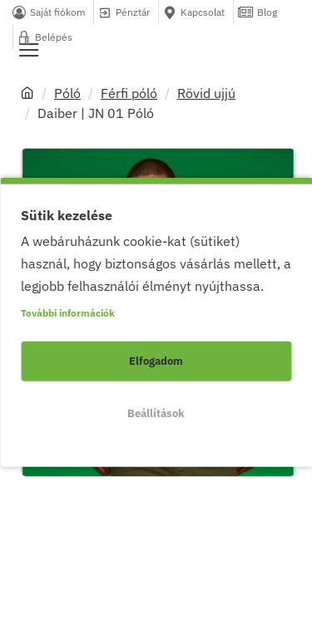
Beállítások (156, 413)
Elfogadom (156, 361)
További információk (68, 313)
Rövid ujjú (206, 93)
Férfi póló (129, 93)
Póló (67, 93)
